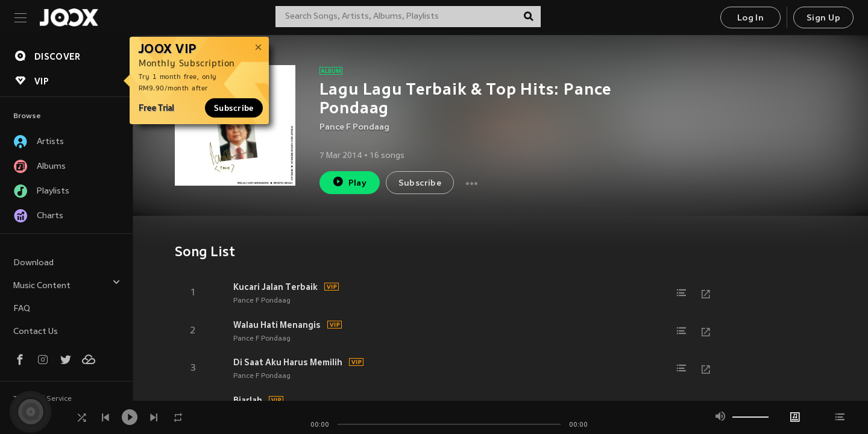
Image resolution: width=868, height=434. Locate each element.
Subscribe (234, 108)
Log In (750, 18)
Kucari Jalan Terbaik (275, 287)
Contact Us (36, 332)
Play (349, 182)
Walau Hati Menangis (277, 325)
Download (33, 263)
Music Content (67, 284)
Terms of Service (42, 399)
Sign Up (823, 18)
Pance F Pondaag (354, 127)
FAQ (22, 309)
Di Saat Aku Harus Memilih (288, 362)
